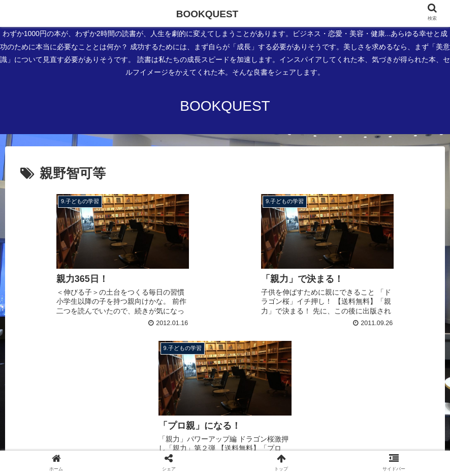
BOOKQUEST (207, 14)
